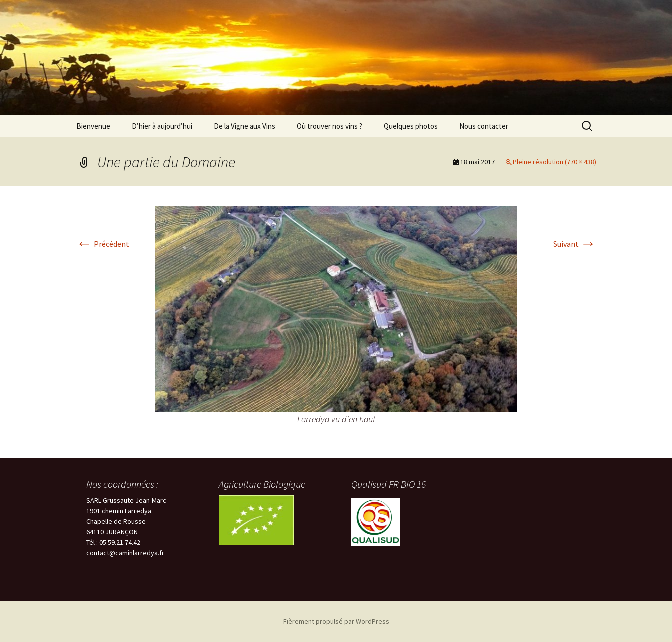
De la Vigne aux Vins (244, 126)
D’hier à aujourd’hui (162, 126)
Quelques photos (411, 126)
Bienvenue (93, 126)
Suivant (575, 244)
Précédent (103, 244)
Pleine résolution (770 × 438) (555, 162)
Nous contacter (484, 126)
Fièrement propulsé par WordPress (336, 621)
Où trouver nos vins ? (329, 126)
